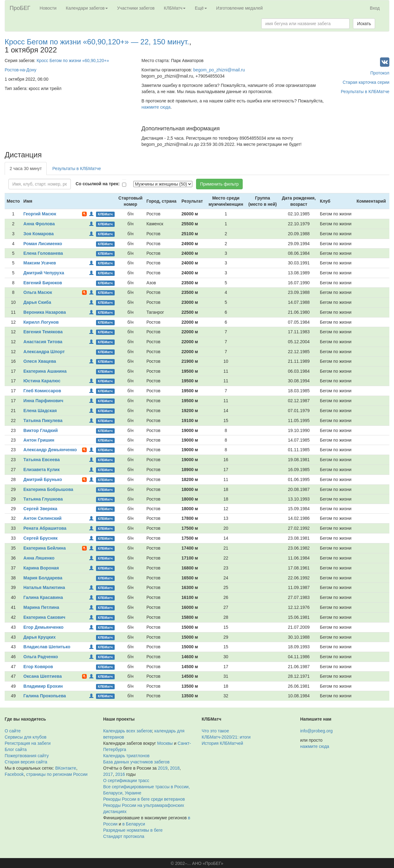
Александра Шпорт (44, 352)
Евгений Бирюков (43, 283)
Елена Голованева (43, 253)
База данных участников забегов (136, 762)
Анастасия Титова (43, 342)
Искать (364, 24)
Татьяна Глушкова (43, 499)
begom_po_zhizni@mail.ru (219, 70)
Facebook (14, 774)
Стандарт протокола (124, 836)
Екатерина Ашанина (45, 371)
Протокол (380, 73)
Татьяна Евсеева (41, 460)
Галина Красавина (43, 597)
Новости (48, 8)
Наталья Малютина (44, 587)
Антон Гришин (39, 440)
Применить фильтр (219, 184)
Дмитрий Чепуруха (44, 273)
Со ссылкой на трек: (98, 184)
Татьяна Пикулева (43, 421)
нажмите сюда (156, 107)
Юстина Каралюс (42, 381)
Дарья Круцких (39, 637)
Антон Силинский (42, 518)
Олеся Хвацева (40, 361)
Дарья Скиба (37, 302)
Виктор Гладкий (40, 430)
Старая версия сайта (26, 762)
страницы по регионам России (57, 774)
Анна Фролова (39, 224)
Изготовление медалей (240, 8)
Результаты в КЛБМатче (365, 92)
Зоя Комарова (38, 234)
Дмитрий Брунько (43, 479)
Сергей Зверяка (40, 509)
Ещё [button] (201, 8)
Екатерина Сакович (44, 617)
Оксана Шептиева (42, 676)
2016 (120, 774)
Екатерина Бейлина (44, 548)
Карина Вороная (41, 568)
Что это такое (215, 731)
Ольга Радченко (41, 657)
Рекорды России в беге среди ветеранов (144, 799)
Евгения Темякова (43, 332)
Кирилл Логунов (41, 322)
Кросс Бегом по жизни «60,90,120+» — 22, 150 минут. (97, 42)
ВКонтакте (66, 768)
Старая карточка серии (366, 82)
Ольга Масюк (38, 292)
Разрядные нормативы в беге (133, 830)
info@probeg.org (316, 731)
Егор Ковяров (38, 667)
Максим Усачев (40, 263)
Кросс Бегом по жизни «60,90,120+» (73, 61)
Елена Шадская (40, 411)
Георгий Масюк (40, 214)
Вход (375, 8)
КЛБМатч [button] (175, 8)
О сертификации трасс (126, 780)
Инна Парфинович (43, 401)
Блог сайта (16, 749)
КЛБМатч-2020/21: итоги (226, 737)
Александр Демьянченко (50, 450)
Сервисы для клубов (26, 737)
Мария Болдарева (43, 578)
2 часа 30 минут (26, 169)
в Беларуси (134, 824)
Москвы (165, 743)
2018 (175, 768)
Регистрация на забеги (28, 743)
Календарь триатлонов (126, 756)
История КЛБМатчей (222, 743)
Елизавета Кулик (41, 470)
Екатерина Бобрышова (48, 489)
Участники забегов (136, 8)
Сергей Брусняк (40, 538)
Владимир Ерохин (43, 686)
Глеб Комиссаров (42, 391)
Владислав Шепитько (47, 647)
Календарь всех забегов (128, 731)
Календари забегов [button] (87, 8)
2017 (108, 774)
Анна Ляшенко (39, 558)
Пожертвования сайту (27, 756)
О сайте (13, 731)
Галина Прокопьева (45, 696)
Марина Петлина (41, 607)
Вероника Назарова (45, 312)
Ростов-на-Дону (21, 70)
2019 (163, 768)
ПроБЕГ (20, 8)
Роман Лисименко (43, 244)
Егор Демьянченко (43, 627)
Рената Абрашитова (45, 528)
